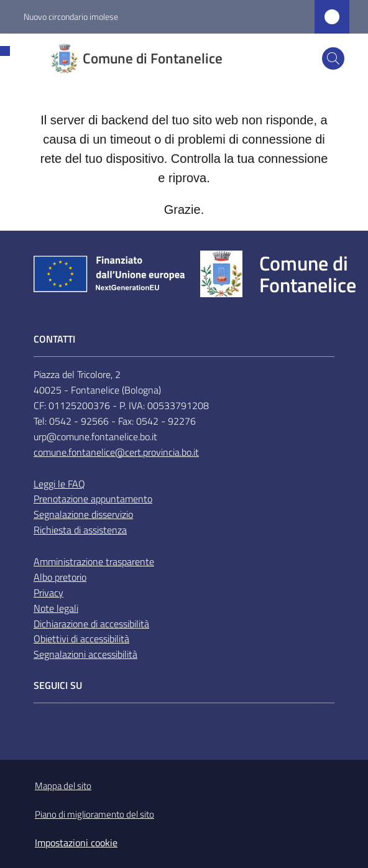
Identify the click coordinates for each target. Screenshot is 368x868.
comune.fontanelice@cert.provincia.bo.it (116, 452)
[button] (333, 58)
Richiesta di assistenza (80, 530)
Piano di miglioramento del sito (94, 814)
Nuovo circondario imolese (71, 16)
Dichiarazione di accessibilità (91, 624)
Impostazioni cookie (76, 843)
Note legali (56, 608)
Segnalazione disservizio (83, 514)
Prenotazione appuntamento (93, 499)
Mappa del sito (63, 786)
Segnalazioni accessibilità (85, 654)
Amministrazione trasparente (94, 561)
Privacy (48, 593)
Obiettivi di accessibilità (81, 639)
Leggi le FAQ (59, 484)
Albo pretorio (60, 577)
